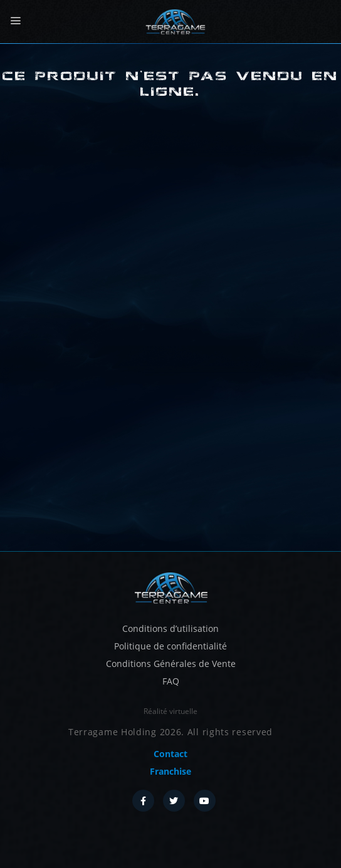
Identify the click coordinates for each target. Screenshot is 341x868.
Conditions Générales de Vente (171, 664)
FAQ (171, 681)
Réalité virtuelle (170, 711)
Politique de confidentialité (170, 646)
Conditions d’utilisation (170, 628)
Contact (170, 754)
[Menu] (15, 21)
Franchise (170, 771)
